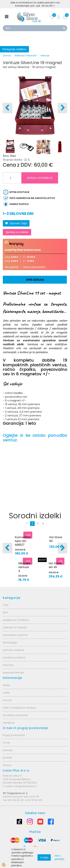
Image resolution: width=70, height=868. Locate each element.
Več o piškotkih (59, 857)
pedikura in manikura (16, 620)
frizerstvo (8, 665)
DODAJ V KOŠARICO (40, 178)
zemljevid (9, 723)
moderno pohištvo (14, 658)
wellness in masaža (15, 627)
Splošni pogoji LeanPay (34, 267)
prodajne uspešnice (15, 715)
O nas (6, 743)
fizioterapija (10, 643)
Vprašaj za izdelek (17, 232)
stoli (5, 612)
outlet (6, 693)
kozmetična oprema (15, 635)
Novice (7, 765)
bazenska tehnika (13, 673)
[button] (62, 108)
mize (6, 605)
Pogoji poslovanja (14, 735)
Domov (7, 56)
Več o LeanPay (12, 267)
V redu (44, 857)
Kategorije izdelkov (14, 49)
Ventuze (45, 56)
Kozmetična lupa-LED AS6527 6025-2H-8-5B (23, 545)
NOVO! (42, 560)
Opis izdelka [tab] (35, 280)
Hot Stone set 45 (55, 565)
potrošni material (13, 650)
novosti (7, 700)
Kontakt (7, 758)
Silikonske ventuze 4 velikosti (24, 569)
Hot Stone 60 (56, 539)
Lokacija (8, 750)
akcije (6, 685)
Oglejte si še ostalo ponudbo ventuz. (35, 438)
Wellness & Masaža (26, 56)
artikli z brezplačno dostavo (20, 708)
